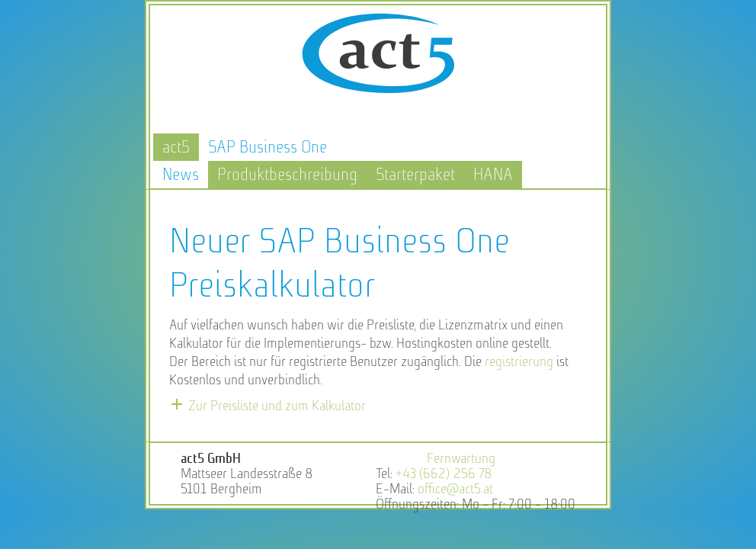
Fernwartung (461, 458)
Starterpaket (415, 174)
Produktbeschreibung (287, 174)
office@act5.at (455, 489)
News (181, 174)
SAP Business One (267, 147)
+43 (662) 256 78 (444, 474)
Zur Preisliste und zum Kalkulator (277, 406)
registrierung (519, 361)
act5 (176, 147)
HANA (493, 174)
